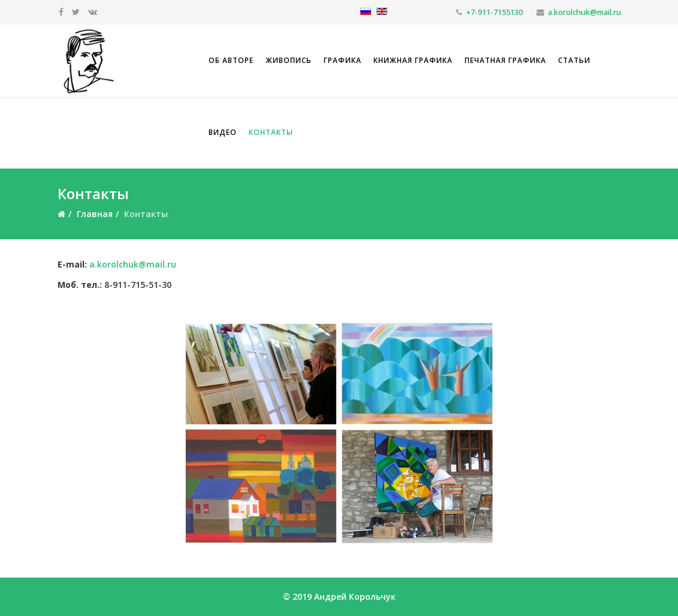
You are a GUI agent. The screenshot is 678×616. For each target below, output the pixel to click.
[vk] (93, 12)
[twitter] (76, 12)
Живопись (289, 60)
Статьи (574, 60)
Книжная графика (413, 60)
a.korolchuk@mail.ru (584, 12)
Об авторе (231, 60)
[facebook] (61, 12)
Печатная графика (505, 60)
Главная (95, 214)
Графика (343, 60)
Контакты (271, 132)
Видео (223, 132)
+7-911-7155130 (494, 12)
